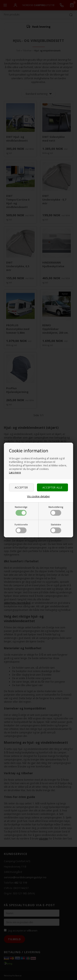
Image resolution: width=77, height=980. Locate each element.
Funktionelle (21, 528)
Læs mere (15, 472)
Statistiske (56, 528)
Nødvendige (21, 511)
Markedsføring (56, 511)
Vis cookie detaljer (38, 496)
